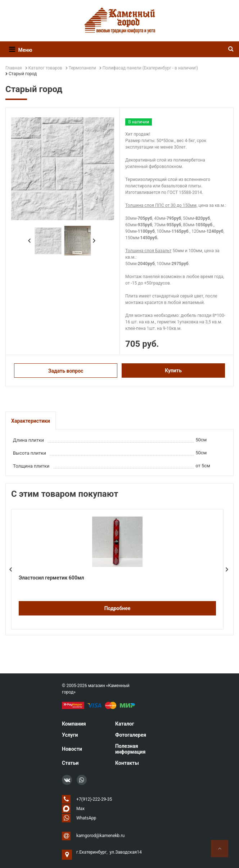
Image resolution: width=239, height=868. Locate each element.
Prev (30, 241)
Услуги (70, 735)
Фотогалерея (131, 735)
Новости (72, 749)
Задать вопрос (66, 371)
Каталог (125, 724)
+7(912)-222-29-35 (94, 799)
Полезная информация (130, 749)
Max (80, 809)
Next (94, 241)
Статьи (70, 763)
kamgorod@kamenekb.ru (100, 836)
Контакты (127, 763)
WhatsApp (86, 818)
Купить (173, 371)
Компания (74, 724)
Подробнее (118, 608)
